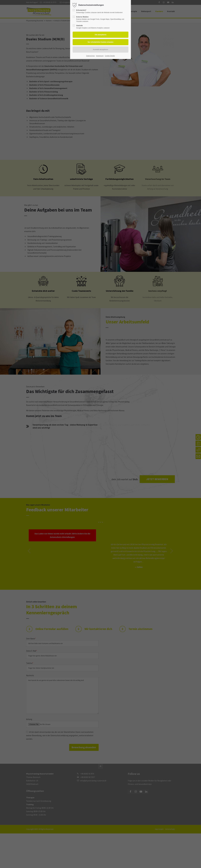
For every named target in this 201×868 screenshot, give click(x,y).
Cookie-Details (110, 56)
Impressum (100, 56)
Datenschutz (90, 56)
